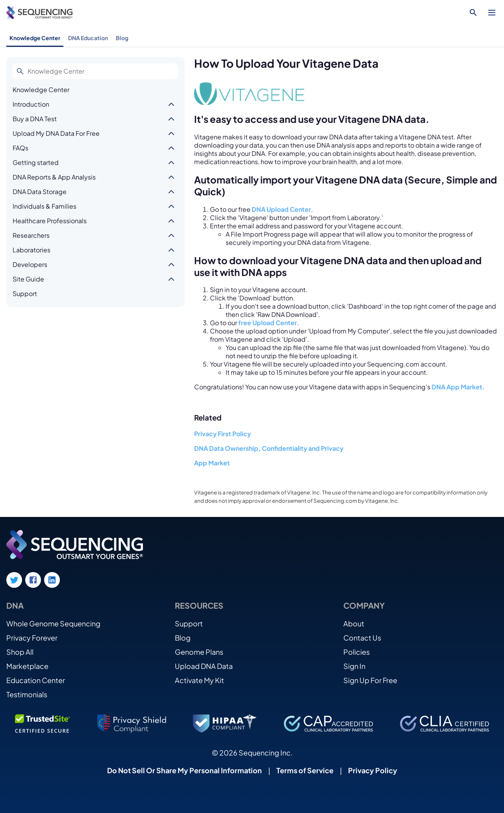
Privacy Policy (373, 770)
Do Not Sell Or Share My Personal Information (184, 770)
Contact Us (362, 638)
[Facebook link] (33, 580)
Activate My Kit (199, 680)
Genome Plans (199, 652)
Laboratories (31, 250)
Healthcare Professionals (50, 221)
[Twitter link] (14, 580)
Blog (122, 38)
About (354, 623)
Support (25, 294)
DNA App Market (457, 387)
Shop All (20, 652)
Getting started (36, 162)
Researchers (31, 235)
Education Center (36, 680)
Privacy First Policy (222, 434)
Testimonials (27, 694)
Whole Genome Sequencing (53, 623)
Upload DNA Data (204, 666)
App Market (212, 463)
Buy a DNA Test (35, 119)
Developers (30, 264)
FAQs (20, 148)
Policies (357, 652)
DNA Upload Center (281, 209)
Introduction (31, 104)
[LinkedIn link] (52, 580)
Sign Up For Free (370, 680)
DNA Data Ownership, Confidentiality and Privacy (269, 448)
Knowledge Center (35, 38)
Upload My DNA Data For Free (56, 133)
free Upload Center (268, 323)
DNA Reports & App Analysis (54, 177)
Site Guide (28, 279)
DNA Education (88, 38)
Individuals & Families (44, 206)
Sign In (354, 666)
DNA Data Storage (40, 192)
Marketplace (27, 666)
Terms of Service (305, 770)
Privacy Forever (32, 638)
